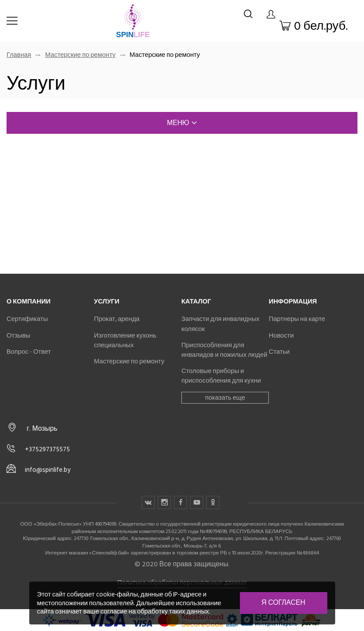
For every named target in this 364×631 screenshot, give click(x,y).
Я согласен (283, 603)
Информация (293, 301)
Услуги (107, 301)
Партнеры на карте (297, 319)
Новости (281, 335)
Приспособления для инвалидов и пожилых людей (224, 350)
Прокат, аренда (117, 319)
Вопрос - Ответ (29, 352)
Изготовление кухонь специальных (125, 340)
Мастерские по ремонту (80, 55)
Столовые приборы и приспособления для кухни (221, 376)
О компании (29, 301)
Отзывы (18, 335)
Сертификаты (27, 319)
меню (182, 123)
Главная (19, 55)
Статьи (279, 352)
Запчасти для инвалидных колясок (220, 324)
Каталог (196, 301)
